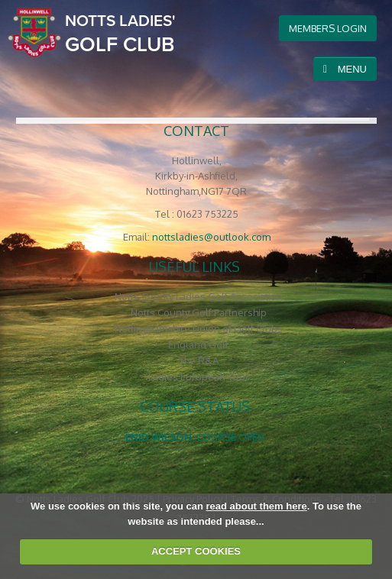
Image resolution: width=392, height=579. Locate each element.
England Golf (198, 344)
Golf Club (120, 33)
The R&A (199, 361)
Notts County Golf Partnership (199, 312)
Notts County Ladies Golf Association (199, 296)
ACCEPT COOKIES (196, 551)
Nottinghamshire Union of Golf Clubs (199, 328)
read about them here (257, 506)
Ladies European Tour (199, 377)
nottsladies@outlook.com (211, 237)
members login (328, 28)
